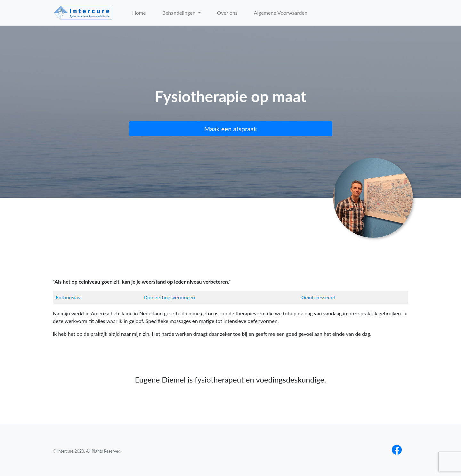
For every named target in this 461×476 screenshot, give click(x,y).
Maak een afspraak (231, 129)
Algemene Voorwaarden (281, 13)
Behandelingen (180, 13)
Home (139, 13)
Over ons (227, 13)
